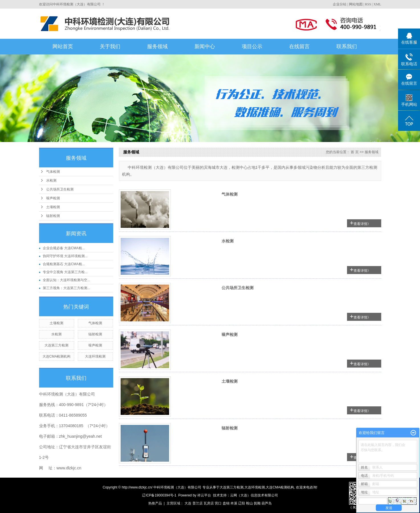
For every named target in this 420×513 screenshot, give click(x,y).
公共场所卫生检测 (60, 189)
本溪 (234, 503)
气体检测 (53, 172)
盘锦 (226, 503)
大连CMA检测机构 (57, 356)
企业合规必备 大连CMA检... (64, 248)
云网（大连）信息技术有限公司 (254, 495)
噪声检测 (53, 198)
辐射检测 (53, 216)
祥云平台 (204, 495)
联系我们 (347, 46)
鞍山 (249, 503)
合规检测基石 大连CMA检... (64, 264)
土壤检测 (53, 207)
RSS (368, 4)
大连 (188, 503)
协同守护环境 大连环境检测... (65, 256)
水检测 (51, 181)
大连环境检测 (95, 356)
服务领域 (157, 46)
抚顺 (257, 503)
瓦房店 (209, 503)
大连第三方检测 (56, 345)
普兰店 (198, 503)
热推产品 (155, 503)
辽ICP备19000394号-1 (159, 495)
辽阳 (242, 503)
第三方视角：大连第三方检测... (66, 288)
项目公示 (252, 46)
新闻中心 (205, 46)
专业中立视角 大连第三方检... (65, 272)
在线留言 (299, 46)
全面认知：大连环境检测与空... (66, 280)
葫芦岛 (267, 503)
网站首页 (63, 46)
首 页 (355, 152)
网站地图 (356, 4)
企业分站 (340, 4)
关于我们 (110, 46)
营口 (218, 503)
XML (377, 4)
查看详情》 (362, 224)
